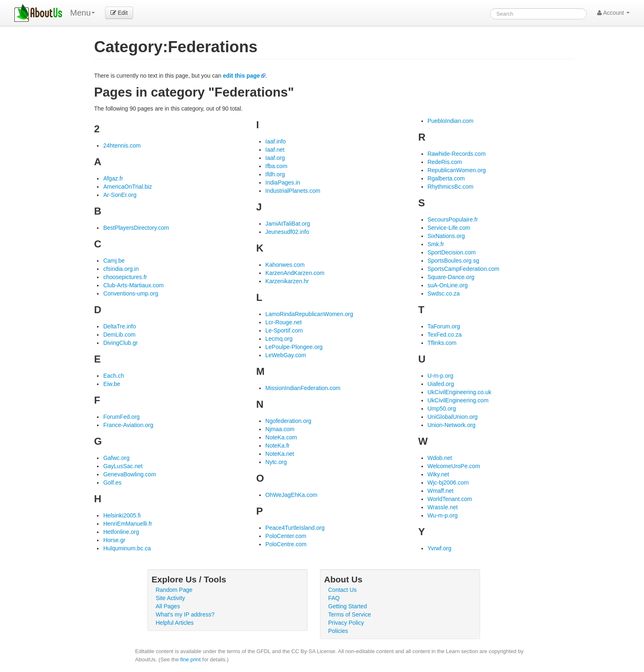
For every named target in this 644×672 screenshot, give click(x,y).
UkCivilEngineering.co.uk (460, 392)
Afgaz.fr (113, 178)
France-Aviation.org (128, 425)
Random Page (174, 590)
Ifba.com (276, 166)
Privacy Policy (346, 623)
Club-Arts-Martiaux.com (133, 285)
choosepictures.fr (125, 277)
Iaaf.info (276, 141)
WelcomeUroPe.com (454, 466)
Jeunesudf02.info (287, 232)
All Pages (168, 606)
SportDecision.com (452, 252)
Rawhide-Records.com (457, 154)
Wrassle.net (443, 507)
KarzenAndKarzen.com (295, 273)
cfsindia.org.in (121, 269)
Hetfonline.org (121, 532)
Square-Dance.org (451, 277)
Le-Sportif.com (284, 330)
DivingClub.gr (120, 343)
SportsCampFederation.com (463, 269)
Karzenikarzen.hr (287, 281)
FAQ (334, 598)
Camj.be (114, 261)
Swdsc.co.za (444, 293)
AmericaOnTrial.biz (128, 187)
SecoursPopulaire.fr (453, 219)
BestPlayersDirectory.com (136, 228)
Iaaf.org (275, 158)
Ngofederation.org (288, 421)
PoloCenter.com (286, 536)
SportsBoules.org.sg (453, 261)
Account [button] (613, 13)
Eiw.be (112, 384)
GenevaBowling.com (129, 474)
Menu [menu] (83, 13)
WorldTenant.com (450, 499)
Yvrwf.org (439, 548)
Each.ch (114, 376)
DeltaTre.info (120, 326)
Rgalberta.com (446, 178)
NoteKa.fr (277, 446)
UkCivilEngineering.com (458, 400)
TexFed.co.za (445, 335)
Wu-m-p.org (443, 515)
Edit (119, 13)
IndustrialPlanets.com (293, 191)
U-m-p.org (440, 376)
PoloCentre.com (286, 544)
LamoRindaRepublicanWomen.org (309, 314)
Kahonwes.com (285, 265)
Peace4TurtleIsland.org (295, 528)
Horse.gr (114, 540)
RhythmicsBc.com (451, 187)
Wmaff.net (441, 491)
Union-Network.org (452, 425)
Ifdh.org (275, 174)
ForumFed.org (121, 417)
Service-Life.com (449, 228)
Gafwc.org (116, 458)
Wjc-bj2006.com (448, 483)
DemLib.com (119, 335)
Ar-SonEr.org (120, 195)
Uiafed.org (441, 384)
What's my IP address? (185, 614)
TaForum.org (444, 326)
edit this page (241, 76)
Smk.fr (436, 244)
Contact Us (342, 590)
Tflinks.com (442, 343)
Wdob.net (440, 458)
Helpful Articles (175, 623)
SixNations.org (446, 236)
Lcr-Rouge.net (284, 322)
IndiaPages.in (283, 182)
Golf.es (112, 483)
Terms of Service (350, 614)
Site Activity (170, 598)
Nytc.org (276, 462)
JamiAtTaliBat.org (288, 224)
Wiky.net (438, 474)
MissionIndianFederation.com (303, 388)
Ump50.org (442, 409)
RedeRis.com (445, 162)
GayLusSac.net (123, 466)
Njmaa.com (280, 429)
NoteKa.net (280, 454)
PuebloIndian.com (451, 121)
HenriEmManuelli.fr (128, 524)
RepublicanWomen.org (457, 170)
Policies (338, 631)
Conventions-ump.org (131, 293)
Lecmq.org (279, 339)
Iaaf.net (275, 150)
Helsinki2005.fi (122, 515)
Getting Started (347, 606)
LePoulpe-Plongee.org (294, 347)
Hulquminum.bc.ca (127, 548)
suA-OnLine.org (448, 285)
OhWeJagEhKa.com (291, 495)
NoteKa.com (281, 437)
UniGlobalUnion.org (453, 417)
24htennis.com (122, 145)
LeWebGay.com (286, 355)
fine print (191, 659)
